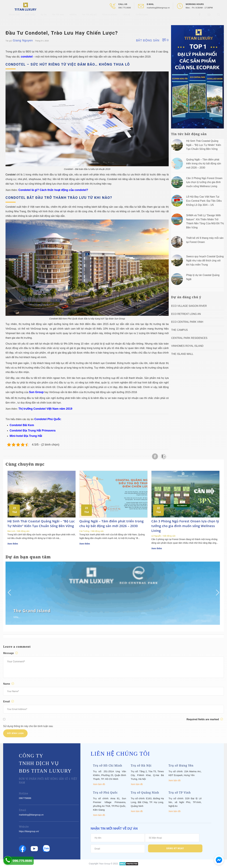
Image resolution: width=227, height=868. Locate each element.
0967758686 (25, 798)
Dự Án (44, 17)
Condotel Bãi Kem (22, 425)
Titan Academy (110, 17)
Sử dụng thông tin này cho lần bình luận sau (28, 726)
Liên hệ (126, 17)
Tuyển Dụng (142, 17)
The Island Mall (182, 354)
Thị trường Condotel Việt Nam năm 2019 (45, 409)
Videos (73, 17)
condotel (27, 57)
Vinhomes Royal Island (187, 346)
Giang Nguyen (23, 40)
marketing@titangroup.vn (158, 8)
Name (9, 684)
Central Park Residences (189, 338)
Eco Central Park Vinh (187, 322)
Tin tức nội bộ (89, 17)
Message (11, 653)
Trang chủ (14, 17)
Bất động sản (148, 40)
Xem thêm (13, 544)
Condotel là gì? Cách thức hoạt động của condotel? (53, 190)
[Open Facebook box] (200, 17)
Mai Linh (11, 531)
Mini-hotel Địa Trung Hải (26, 436)
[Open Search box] (219, 17)
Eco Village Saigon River (189, 306)
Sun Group (36, 392)
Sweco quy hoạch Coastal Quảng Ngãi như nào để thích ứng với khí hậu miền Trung (205, 260)
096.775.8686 (125, 8)
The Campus (179, 330)
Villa (16, 617)
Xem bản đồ (99, 784)
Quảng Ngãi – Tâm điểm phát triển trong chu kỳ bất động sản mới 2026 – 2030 (204, 164)
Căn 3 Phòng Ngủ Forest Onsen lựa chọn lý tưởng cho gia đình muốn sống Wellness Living (204, 182)
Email (9, 701)
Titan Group (104, 864)
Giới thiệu (30, 17)
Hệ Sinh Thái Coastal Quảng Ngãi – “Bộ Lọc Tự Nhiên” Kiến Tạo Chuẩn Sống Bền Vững (204, 145)
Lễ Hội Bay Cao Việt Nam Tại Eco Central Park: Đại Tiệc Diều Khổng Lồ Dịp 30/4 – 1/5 (204, 201)
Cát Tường (84, 531)
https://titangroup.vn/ (29, 831)
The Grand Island (32, 611)
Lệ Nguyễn (156, 536)
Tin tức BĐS (58, 17)
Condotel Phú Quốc (48, 419)
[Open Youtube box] (209, 17)
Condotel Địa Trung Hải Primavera (33, 431)
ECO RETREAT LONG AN (186, 314)
